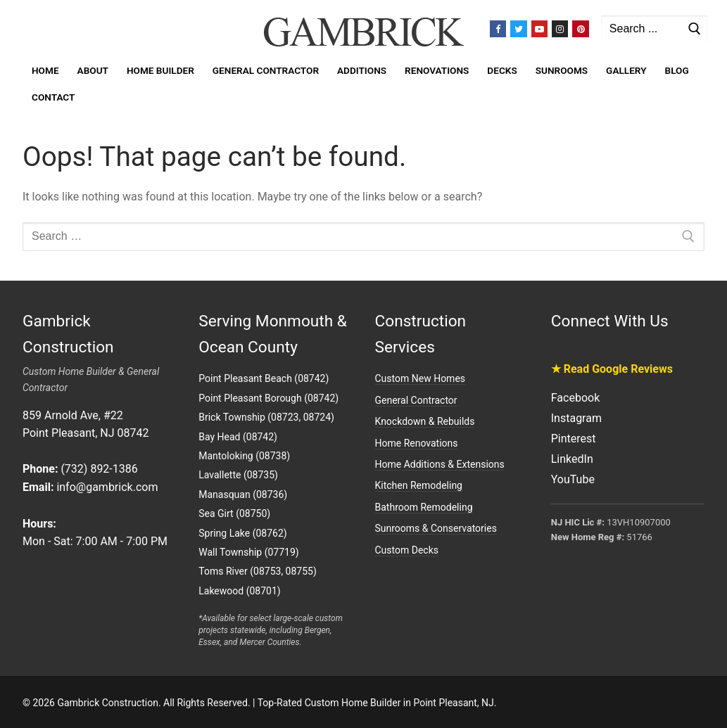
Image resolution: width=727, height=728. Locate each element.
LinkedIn (572, 459)
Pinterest (574, 439)
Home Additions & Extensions (440, 464)
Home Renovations (417, 443)
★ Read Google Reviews (612, 369)
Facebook (575, 398)
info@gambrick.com (107, 487)
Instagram (576, 418)
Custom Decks (407, 550)
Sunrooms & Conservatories (436, 528)
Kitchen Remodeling (419, 485)
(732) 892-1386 (99, 469)
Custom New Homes (421, 378)
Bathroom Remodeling (424, 507)
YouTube (573, 479)
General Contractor (416, 400)
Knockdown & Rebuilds (425, 421)
